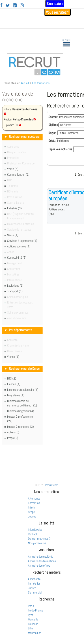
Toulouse (33, 624)
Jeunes (32, 516)
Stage (31, 512)
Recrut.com (52, 485)
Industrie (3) (14, 208)
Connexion (55, 3)
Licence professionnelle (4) (23, 390)
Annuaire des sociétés (41, 557)
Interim (32, 507)
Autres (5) (13, 432)
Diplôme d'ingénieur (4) (21, 411)
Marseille (33, 619)
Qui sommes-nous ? (39, 539)
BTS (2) (12, 378)
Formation (34, 503)
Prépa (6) (13, 438)
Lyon (31, 615)
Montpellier (34, 633)
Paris (31, 606)
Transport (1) (15, 291)
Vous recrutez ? (57, 12)
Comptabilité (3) (17, 258)
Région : (53, 133)
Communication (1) (18, 175)
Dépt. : (52, 141)
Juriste (32, 588)
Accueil (25, 83)
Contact (33, 534)
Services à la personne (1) (22, 241)
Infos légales (35, 530)
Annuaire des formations (42, 561)
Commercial (35, 592)
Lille (30, 628)
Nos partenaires (37, 543)
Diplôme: (53, 125)
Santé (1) (13, 235)
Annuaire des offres (39, 565)
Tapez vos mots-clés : (61, 149)
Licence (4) (14, 384)
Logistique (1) (15, 286)
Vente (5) (13, 169)
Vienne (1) (13, 357)
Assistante (34, 579)
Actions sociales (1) (19, 246)
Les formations (41, 83)
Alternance (34, 498)
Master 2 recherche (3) (20, 427)
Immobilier (34, 583)
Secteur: (53, 117)
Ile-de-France (36, 610)
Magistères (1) (16, 395)
